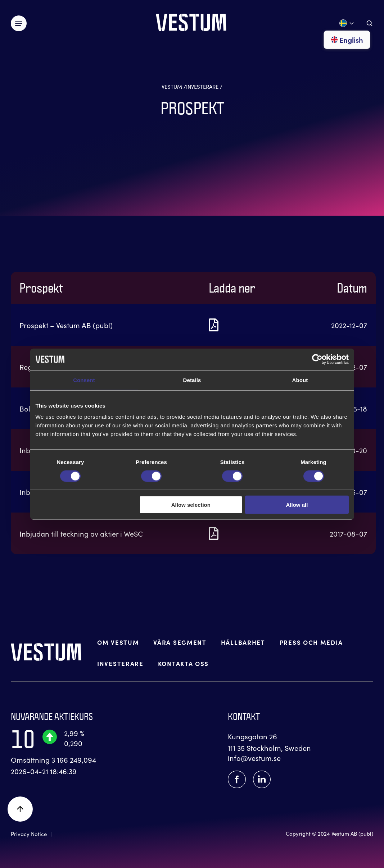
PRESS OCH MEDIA (311, 642)
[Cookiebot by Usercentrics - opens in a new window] (317, 359)
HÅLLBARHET (243, 642)
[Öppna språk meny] (347, 23)
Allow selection (191, 505)
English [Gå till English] (347, 40)
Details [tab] (192, 380)
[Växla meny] (19, 23)
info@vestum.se (254, 758)
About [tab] (300, 380)
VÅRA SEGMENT (180, 642)
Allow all (297, 505)
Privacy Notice (29, 834)
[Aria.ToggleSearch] (369, 23)
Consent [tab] (84, 380)
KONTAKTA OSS (183, 664)
